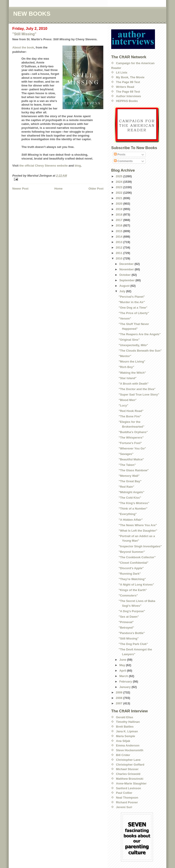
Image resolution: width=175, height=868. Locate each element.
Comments (123, 161)
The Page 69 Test (128, 92)
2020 (120, 204)
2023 (120, 187)
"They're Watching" (132, 579)
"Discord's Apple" (131, 568)
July (123, 291)
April (123, 671)
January (125, 687)
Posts (120, 154)
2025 (120, 176)
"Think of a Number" (133, 509)
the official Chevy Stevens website (44, 166)
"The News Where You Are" (138, 525)
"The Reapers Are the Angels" (140, 334)
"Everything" (128, 514)
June (123, 660)
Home (58, 189)
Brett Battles (125, 727)
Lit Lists (122, 72)
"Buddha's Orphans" (133, 432)
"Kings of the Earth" (133, 590)
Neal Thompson (127, 798)
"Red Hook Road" (131, 411)
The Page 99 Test (128, 82)
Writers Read (125, 87)
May (123, 665)
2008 (120, 698)
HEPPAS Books (127, 101)
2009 (120, 692)
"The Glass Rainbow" (134, 470)
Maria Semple (126, 736)
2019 (120, 209)
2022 (120, 193)
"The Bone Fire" (130, 416)
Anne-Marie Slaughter (131, 783)
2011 (120, 253)
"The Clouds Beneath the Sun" (140, 351)
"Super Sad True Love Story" (139, 395)
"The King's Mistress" (134, 503)
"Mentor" (125, 356)
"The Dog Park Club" (133, 644)
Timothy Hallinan (128, 722)
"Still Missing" (24, 34)
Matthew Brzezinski (130, 779)
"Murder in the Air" (132, 302)
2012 (120, 247)
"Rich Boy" (126, 367)
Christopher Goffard (130, 765)
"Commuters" (128, 595)
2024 (120, 182)
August (125, 286)
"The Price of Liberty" (134, 313)
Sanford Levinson (129, 788)
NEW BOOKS (32, 14)
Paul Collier (124, 793)
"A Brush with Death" (134, 384)
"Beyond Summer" (132, 552)
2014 (120, 237)
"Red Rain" (126, 487)
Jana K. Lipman (127, 731)
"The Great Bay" (130, 481)
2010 (120, 258)
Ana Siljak (123, 741)
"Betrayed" (126, 628)
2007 (120, 703)
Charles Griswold (128, 774)
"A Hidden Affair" (131, 520)
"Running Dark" (130, 574)
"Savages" (126, 454)
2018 (120, 214)
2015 (120, 231)
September (127, 280)
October (125, 275)
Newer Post (20, 189)
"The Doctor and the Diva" (137, 389)
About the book (23, 47)
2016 (120, 225)
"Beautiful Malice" (131, 459)
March (124, 676)
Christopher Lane (128, 760)
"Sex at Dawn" (129, 617)
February (126, 681)
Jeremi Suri (124, 807)
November (127, 269)
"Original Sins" (129, 340)
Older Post (96, 189)
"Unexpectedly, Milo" (133, 345)
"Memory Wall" (129, 476)
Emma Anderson (128, 745)
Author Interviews (129, 96)
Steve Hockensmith (130, 750)
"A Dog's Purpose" (132, 611)
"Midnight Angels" (131, 492)
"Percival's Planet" (132, 297)
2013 (120, 242)
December (127, 264)
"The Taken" (127, 465)
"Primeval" (126, 622)
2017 (120, 220)
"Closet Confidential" (133, 563)
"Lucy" (123, 405)
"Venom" (125, 319)
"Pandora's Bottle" (132, 633)
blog (78, 166)
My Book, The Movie (130, 77)
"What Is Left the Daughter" (138, 531)
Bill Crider (123, 755)
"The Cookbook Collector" (137, 557)
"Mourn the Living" (132, 362)
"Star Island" (127, 378)
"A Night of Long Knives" (136, 585)
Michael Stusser (127, 769)
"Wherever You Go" (132, 448)
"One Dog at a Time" (133, 308)
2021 (120, 198)
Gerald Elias (125, 717)
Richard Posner (127, 802)
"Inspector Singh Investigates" (140, 546)
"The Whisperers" (131, 438)
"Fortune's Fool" (130, 443)
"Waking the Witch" (132, 373)
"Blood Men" (127, 400)
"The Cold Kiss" (130, 498)
